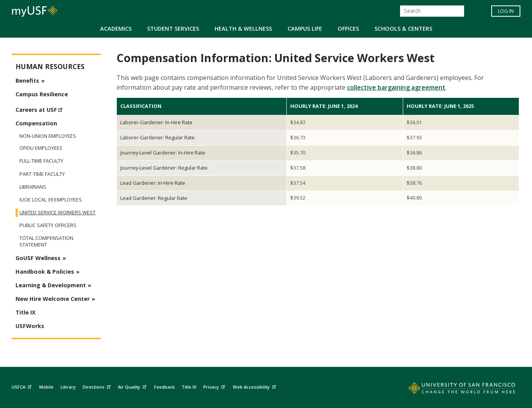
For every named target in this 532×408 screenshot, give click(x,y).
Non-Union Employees (48, 136)
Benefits (27, 81)
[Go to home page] (453, 390)
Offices (348, 29)
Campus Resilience (42, 94)
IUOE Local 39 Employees (51, 200)
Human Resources (50, 67)
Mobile (46, 387)
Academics (116, 29)
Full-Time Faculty (41, 161)
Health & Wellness (243, 29)
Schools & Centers (403, 29)
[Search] (432, 11)
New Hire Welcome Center (53, 299)
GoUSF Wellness (38, 258)
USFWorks (30, 326)
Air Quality (133, 386)
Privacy (215, 386)
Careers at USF (40, 109)
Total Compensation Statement (46, 241)
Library (68, 387)
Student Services (173, 29)
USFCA (23, 386)
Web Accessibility (255, 386)
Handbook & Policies (45, 272)
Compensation (36, 123)
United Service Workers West (57, 213)
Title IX (26, 312)
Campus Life (305, 29)
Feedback (164, 387)
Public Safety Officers (48, 225)
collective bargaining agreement (396, 87)
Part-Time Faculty (42, 174)
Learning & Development (51, 285)
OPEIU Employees (41, 148)
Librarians (33, 187)
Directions (98, 386)
